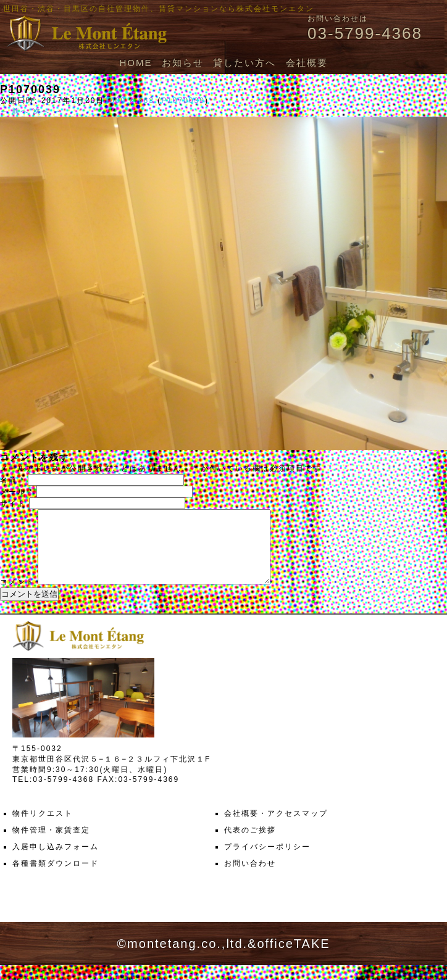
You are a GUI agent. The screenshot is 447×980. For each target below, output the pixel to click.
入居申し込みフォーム (56, 862)
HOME (136, 63)
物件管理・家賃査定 (51, 845)
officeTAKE (293, 958)
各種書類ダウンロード (56, 878)
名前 (12, 480)
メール (17, 492)
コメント (17, 597)
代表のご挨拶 (250, 845)
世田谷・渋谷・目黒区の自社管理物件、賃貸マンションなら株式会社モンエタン (159, 9)
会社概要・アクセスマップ (276, 828)
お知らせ (183, 63)
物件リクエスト (43, 828)
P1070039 (183, 101)
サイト (13, 504)
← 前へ (15, 111)
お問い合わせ (250, 878)
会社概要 (307, 63)
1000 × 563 (129, 101)
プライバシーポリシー (267, 862)
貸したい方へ (244, 63)
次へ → (47, 111)
